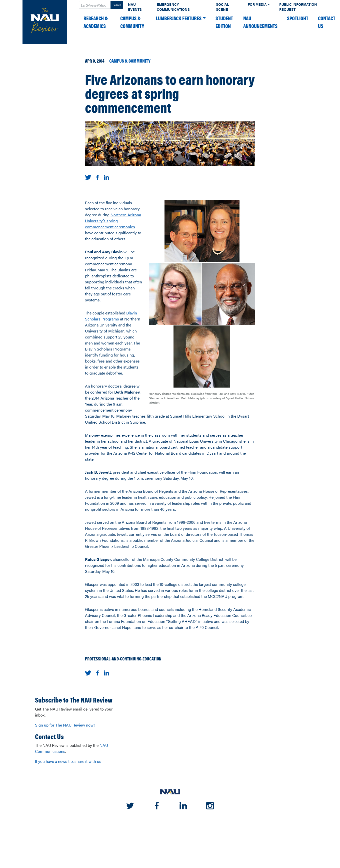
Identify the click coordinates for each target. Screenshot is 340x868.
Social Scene (222, 7)
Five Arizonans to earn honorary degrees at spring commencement (170, 93)
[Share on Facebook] (97, 177)
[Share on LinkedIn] (106, 177)
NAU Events (135, 7)
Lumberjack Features (179, 18)
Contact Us (327, 22)
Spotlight (298, 18)
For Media (257, 4)
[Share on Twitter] (88, 177)
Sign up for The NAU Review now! (65, 725)
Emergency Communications (173, 7)
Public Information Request (298, 7)
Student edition (224, 22)
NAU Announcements (260, 22)
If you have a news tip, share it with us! (69, 761)
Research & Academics (96, 22)
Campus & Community (132, 22)
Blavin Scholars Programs (111, 316)
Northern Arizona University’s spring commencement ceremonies (113, 221)
